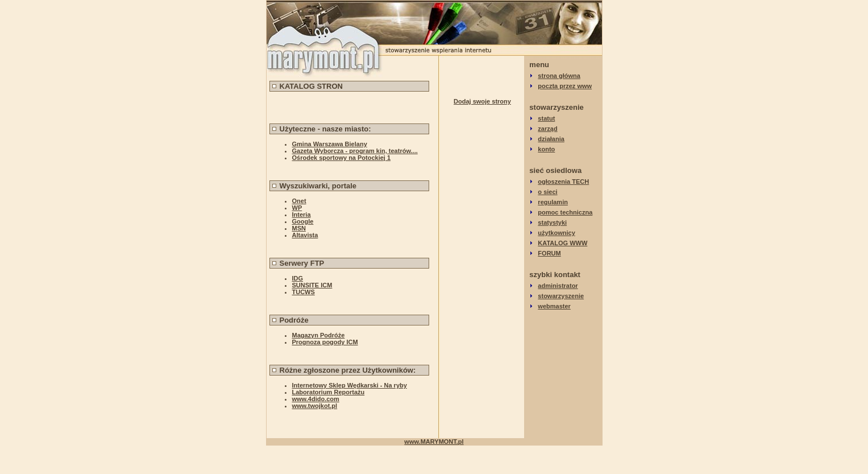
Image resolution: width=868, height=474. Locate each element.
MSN (299, 228)
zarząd (547, 129)
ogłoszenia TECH (563, 182)
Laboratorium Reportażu (329, 392)
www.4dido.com (316, 399)
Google (303, 221)
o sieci (547, 192)
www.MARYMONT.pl (434, 442)
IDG (298, 278)
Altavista (305, 235)
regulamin (553, 202)
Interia (302, 215)
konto (546, 149)
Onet (299, 201)
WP (297, 208)
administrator (558, 286)
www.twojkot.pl (315, 406)
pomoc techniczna (565, 212)
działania (551, 139)
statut (546, 118)
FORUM (549, 253)
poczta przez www (565, 86)
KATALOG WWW (562, 243)
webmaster (554, 306)
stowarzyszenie (561, 296)
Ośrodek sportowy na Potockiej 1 (342, 158)
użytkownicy (556, 233)
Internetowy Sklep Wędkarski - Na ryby (350, 385)
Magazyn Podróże (319, 335)
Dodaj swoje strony (482, 101)
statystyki (552, 222)
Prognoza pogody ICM (325, 342)
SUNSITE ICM (312, 285)
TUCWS (304, 292)
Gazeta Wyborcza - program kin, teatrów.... (355, 151)
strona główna (559, 76)
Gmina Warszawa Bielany (330, 144)
